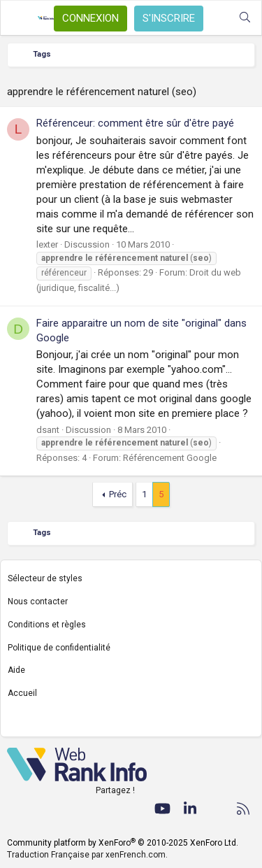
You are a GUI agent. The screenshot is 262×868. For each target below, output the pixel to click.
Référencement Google (170, 458)
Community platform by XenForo (123, 843)
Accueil (22, 693)
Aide (16, 670)
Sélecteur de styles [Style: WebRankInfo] (45, 578)
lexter (47, 244)
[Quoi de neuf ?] (217, 18)
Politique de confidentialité (59, 648)
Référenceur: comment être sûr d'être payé (135, 123)
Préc (118, 494)
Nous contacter (38, 602)
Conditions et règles (47, 625)
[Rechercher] (245, 18)
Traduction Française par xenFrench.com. (87, 855)
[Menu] (19, 18)
